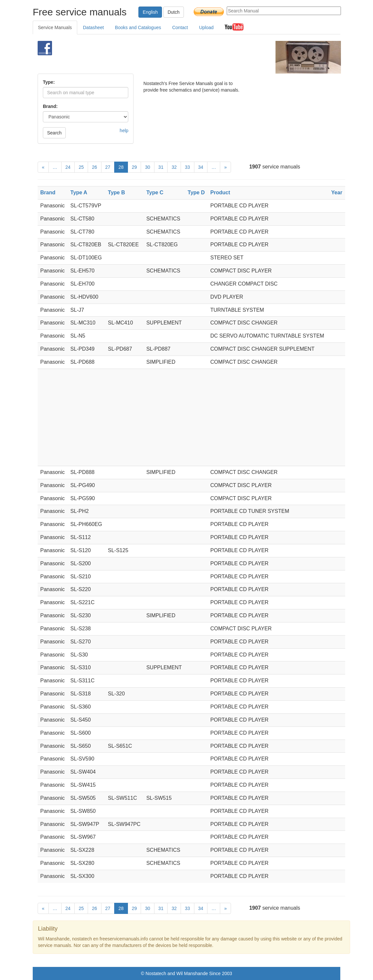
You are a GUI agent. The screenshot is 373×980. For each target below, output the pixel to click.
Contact (180, 27)
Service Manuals (55, 27)
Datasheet (94, 27)
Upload (206, 27)
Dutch (174, 12)
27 (108, 167)
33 (187, 167)
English (150, 12)
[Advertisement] (178, 57)
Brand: (50, 106)
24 (68, 167)
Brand (48, 192)
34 (201, 167)
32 (174, 167)
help (124, 131)
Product (220, 192)
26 (95, 167)
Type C (155, 192)
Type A (79, 192)
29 (134, 167)
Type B (116, 192)
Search (54, 133)
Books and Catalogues (138, 27)
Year (337, 192)
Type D (196, 192)
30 (148, 167)
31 (161, 167)
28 (121, 167)
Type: (49, 82)
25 (81, 167)
